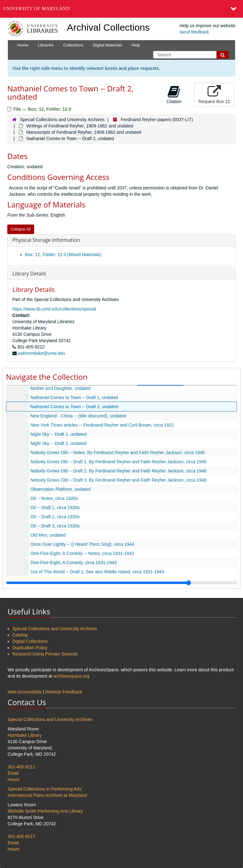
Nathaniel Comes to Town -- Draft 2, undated (74, 407)
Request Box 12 (214, 95)
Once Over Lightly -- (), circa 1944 (82, 544)
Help (136, 45)
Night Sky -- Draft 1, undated (58, 434)
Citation (174, 95)
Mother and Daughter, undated (60, 388)
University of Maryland (37, 9)
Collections (73, 45)
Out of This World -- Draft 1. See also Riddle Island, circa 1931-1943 (97, 572)
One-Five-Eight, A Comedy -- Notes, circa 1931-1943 (82, 553)
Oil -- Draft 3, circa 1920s (55, 526)
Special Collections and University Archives (62, 120)
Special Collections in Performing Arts (44, 789)
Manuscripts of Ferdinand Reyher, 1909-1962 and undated (84, 132)
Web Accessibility (25, 692)
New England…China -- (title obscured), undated (78, 416)
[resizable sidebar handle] (121, 583)
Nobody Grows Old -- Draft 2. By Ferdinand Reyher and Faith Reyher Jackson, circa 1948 (118, 471)
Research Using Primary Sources (45, 654)
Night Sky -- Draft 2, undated (58, 443)
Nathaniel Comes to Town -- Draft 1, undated (74, 397)
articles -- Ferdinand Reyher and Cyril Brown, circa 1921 (102, 425)
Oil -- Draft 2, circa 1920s (55, 517)
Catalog (20, 635)
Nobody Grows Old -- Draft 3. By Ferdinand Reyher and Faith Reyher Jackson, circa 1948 (118, 480)
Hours (13, 779)
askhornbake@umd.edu (42, 353)
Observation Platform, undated (60, 489)
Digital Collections (30, 641)
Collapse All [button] (21, 229)
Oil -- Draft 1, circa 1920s (55, 508)
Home (23, 45)
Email (13, 773)
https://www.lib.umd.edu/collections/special (54, 309)
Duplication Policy (30, 648)
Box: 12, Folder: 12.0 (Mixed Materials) (63, 255)
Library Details (29, 274)
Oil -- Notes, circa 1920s (54, 498)
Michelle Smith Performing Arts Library (45, 811)
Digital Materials (107, 45)
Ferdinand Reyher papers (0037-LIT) (157, 120)
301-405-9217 (21, 836)
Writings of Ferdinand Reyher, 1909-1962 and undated (80, 126)
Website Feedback (64, 692)
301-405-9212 (21, 767)
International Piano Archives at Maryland (47, 795)
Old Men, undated (48, 535)
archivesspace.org (72, 676)
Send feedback (194, 32)
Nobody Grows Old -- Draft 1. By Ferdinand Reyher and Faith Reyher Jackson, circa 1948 (118, 462)
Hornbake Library (25, 735)
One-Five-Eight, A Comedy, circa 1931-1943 (74, 563)
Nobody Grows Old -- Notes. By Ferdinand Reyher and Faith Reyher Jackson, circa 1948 (118, 452)
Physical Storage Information (46, 240)
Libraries (46, 45)
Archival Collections (109, 27)
